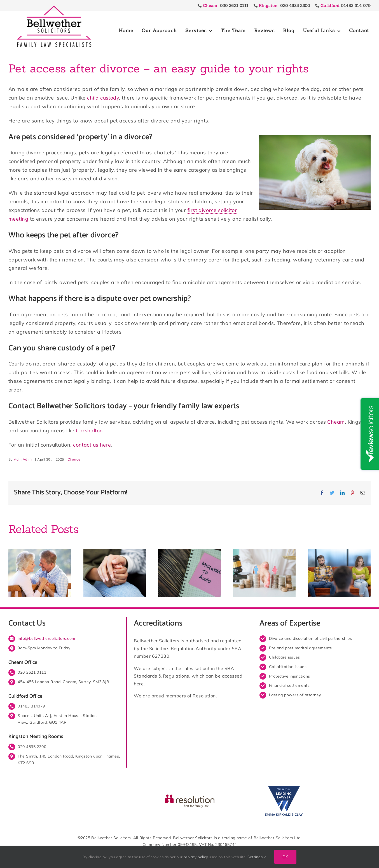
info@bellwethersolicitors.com (46, 638)
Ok (285, 857)
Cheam (336, 422)
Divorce (74, 459)
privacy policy (196, 857)
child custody (103, 98)
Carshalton (89, 431)
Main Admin (24, 459)
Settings (257, 857)
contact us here (92, 445)
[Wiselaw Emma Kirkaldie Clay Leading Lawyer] (284, 786)
